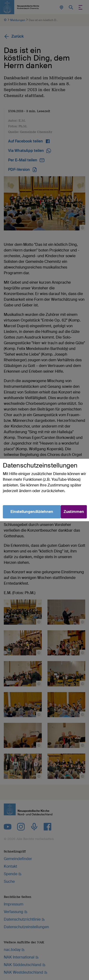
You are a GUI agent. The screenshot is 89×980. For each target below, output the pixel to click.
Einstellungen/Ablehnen (32, 512)
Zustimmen (74, 512)
